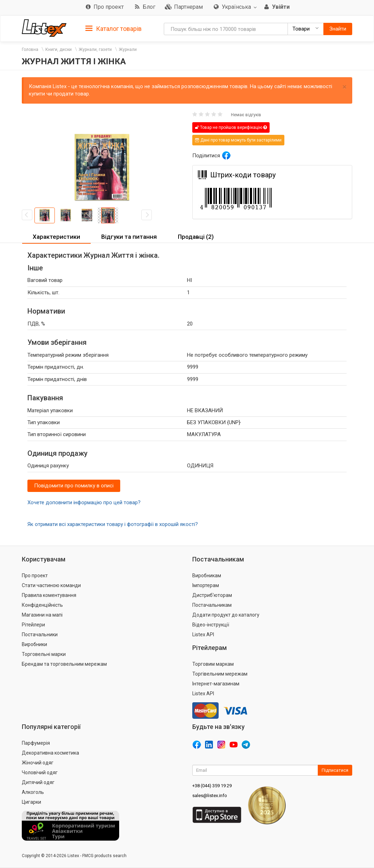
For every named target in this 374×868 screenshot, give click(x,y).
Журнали (128, 50)
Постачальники (40, 634)
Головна (30, 50)
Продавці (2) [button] (196, 237)
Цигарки (31, 802)
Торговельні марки (44, 654)
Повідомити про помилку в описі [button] (74, 486)
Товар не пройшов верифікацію (231, 127)
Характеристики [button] (56, 237)
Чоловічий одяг (40, 772)
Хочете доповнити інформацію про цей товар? (84, 502)
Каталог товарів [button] (114, 29)
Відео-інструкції (211, 625)
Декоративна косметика (50, 753)
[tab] (114, 28)
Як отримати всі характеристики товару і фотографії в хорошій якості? (113, 524)
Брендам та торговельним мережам (64, 664)
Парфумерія (36, 743)
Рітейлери (33, 625)
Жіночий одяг (38, 763)
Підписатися (335, 770)
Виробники (34, 644)
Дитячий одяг (38, 782)
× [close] (344, 87)
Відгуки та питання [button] (129, 237)
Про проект (35, 576)
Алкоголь (33, 792)
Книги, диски (59, 50)
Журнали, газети (95, 50)
